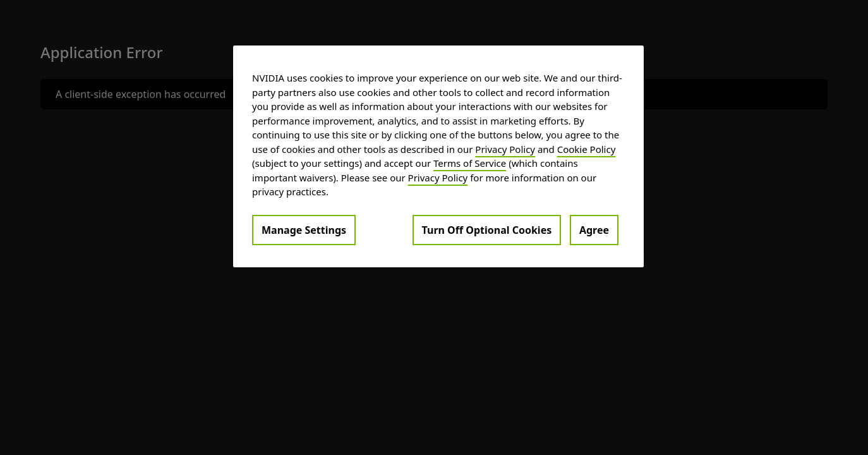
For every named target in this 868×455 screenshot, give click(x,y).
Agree (594, 230)
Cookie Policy (587, 149)
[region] (438, 156)
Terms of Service (470, 163)
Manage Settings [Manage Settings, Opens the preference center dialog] (304, 230)
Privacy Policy (505, 149)
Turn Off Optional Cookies (487, 230)
